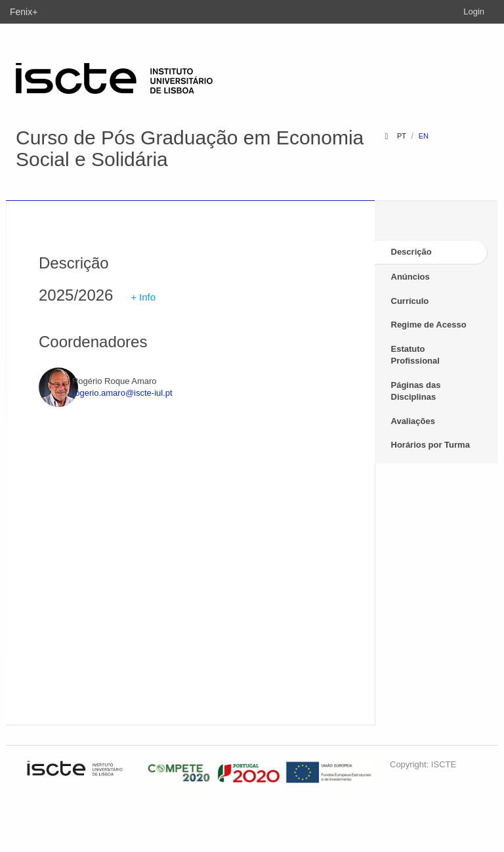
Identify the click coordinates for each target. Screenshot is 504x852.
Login (474, 11)
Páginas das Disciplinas (416, 391)
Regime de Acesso (429, 325)
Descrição (411, 252)
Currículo (410, 301)
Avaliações (413, 421)
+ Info (143, 297)
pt (402, 136)
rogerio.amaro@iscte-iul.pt (122, 393)
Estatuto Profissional (415, 355)
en (424, 136)
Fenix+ (24, 12)
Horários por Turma (430, 445)
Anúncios (410, 277)
